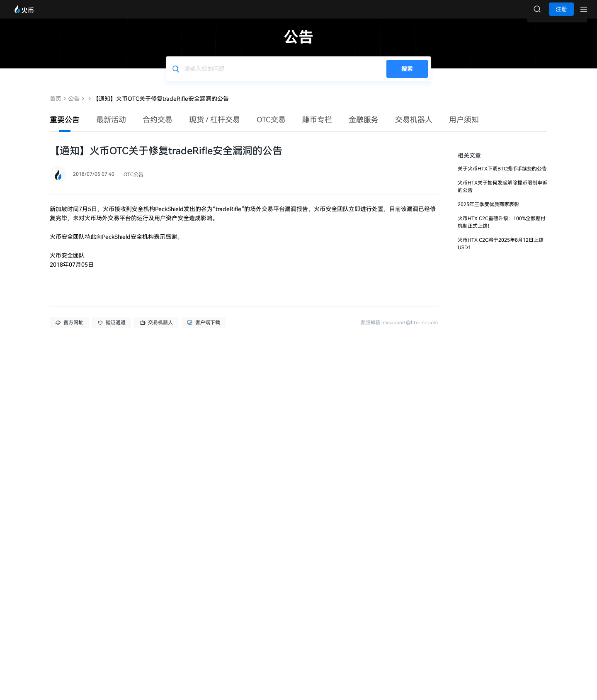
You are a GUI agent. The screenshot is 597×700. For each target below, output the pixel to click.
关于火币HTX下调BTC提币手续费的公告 (502, 177)
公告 (74, 107)
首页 (56, 107)
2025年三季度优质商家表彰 (488, 213)
